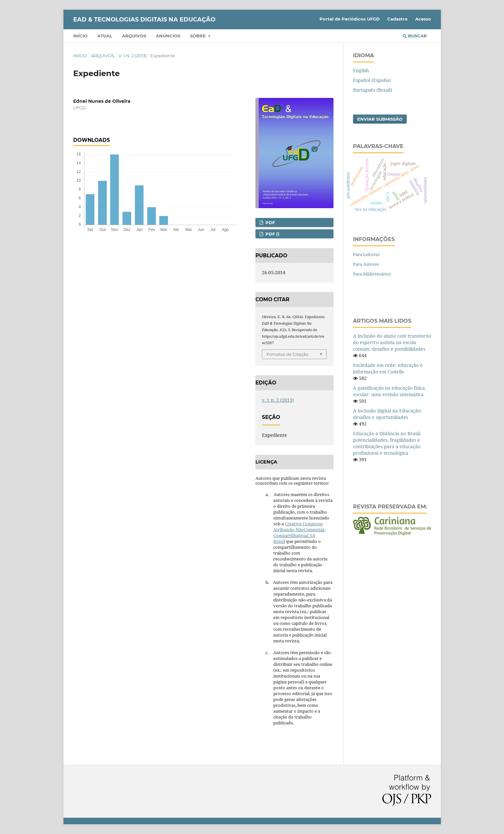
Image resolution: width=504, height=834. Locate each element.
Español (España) (372, 80)
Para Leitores (366, 254)
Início (80, 36)
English (361, 70)
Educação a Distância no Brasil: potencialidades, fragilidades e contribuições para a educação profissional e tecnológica (387, 443)
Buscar (415, 36)
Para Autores (366, 264)
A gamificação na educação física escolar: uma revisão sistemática (389, 391)
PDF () (272, 234)
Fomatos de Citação (287, 354)
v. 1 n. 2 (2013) (132, 56)
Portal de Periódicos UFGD (350, 19)
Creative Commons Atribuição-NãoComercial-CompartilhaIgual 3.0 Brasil (299, 532)
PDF (270, 222)
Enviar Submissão (380, 119)
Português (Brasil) (373, 90)
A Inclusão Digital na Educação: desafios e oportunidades (387, 414)
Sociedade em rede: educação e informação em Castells (388, 368)
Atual (105, 36)
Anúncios (168, 36)
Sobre (198, 36)
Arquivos (134, 36)
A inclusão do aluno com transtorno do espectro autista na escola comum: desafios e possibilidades (392, 342)
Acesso (423, 19)
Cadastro (397, 19)
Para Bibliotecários (372, 274)
